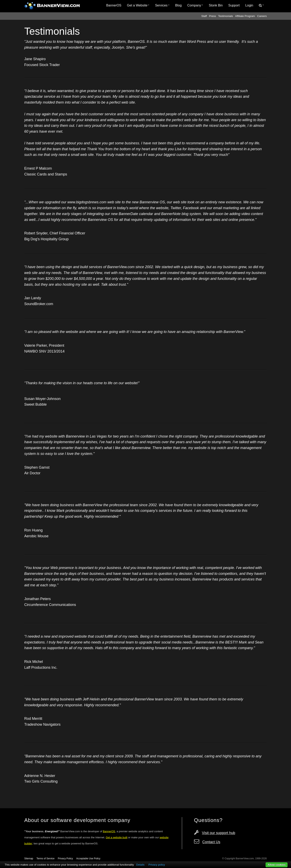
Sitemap (29, 859)
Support (234, 5)
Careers (262, 16)
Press (213, 16)
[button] (261, 5)
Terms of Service (45, 859)
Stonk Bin (216, 5)
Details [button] (140, 865)
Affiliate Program (245, 16)
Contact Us (211, 842)
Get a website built (117, 837)
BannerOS (114, 5)
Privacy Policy (65, 859)
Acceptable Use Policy (88, 859)
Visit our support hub (219, 833)
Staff (204, 16)
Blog (178, 5)
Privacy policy (157, 865)
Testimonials (225, 16)
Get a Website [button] (138, 5)
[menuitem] (114, 5)
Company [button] (195, 5)
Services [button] (162, 5)
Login (249, 5)
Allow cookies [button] (277, 865)
